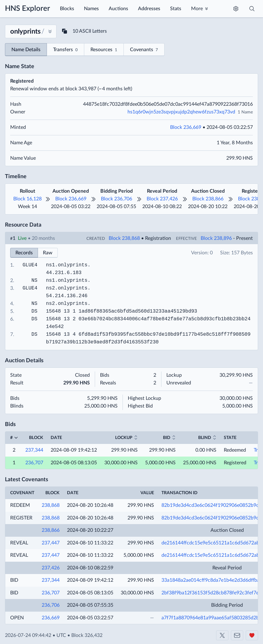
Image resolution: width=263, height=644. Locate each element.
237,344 (34, 450)
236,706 (51, 605)
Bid (167, 438)
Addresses (149, 9)
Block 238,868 (124, 238)
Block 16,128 (27, 199)
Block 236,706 (117, 199)
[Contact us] (237, 635)
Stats (176, 9)
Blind (205, 438)
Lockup (124, 438)
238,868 (51, 505)
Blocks (67, 9)
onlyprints (73, 265)
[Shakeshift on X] (222, 635)
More (197, 9)
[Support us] (252, 635)
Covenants (144, 50)
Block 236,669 (186, 127)
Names (91, 9)
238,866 (51, 530)
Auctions (118, 9)
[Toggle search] (252, 9)
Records (24, 253)
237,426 (51, 568)
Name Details (26, 50)
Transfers (65, 50)
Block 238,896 (216, 238)
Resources (104, 50)
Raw (48, 253)
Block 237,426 (162, 199)
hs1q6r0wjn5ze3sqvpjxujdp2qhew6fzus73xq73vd (181, 112)
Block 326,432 (87, 635)
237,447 (51, 543)
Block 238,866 (208, 199)
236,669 (51, 618)
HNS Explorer (27, 9)
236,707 (34, 463)
